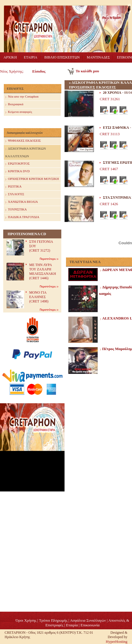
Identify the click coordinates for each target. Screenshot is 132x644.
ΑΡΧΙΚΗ (10, 57)
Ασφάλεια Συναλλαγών (88, 620)
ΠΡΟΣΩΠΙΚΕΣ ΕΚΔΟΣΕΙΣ (92, 87)
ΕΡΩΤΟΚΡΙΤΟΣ (17, 164)
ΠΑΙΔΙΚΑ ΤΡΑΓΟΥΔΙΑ (22, 217)
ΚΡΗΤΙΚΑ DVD (17, 172)
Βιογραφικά (14, 104)
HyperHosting (117, 642)
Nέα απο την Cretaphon (22, 97)
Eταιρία (72, 625)
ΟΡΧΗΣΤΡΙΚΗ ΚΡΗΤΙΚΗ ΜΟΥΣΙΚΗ (32, 179)
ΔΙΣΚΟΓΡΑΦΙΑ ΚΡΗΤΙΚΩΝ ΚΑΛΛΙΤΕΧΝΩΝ (26, 152)
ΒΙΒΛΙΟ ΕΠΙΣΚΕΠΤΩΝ (62, 57)
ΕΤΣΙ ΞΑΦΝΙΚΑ (116, 128)
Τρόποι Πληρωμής (53, 620)
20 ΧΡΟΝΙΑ (112, 93)
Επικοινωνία (90, 625)
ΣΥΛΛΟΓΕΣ (15, 194)
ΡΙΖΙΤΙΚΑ (13, 187)
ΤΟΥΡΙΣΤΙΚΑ (16, 210)
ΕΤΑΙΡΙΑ (31, 57)
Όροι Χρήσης (26, 620)
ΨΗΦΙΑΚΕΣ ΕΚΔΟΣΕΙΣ (23, 141)
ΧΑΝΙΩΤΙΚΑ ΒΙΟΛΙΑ (22, 202)
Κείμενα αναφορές (19, 112)
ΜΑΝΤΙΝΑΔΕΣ (98, 57)
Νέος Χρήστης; (12, 71)
